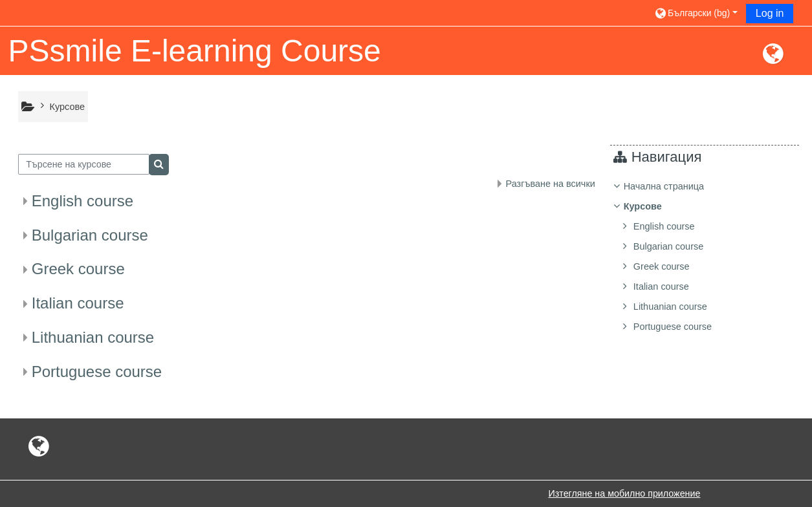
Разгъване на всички (551, 184)
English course (82, 201)
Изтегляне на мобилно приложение (624, 493)
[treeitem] (709, 256)
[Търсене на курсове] (84, 164)
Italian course (78, 303)
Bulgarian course (90, 235)
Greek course (78, 269)
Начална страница (674, 186)
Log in (770, 13)
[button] (696, 13)
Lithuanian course (93, 337)
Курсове (653, 206)
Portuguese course (97, 372)
